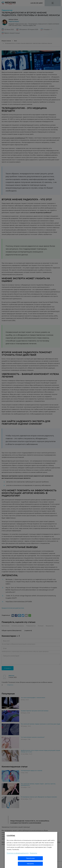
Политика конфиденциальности (18, 853)
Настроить (30, 864)
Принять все (30, 858)
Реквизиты (33, 853)
